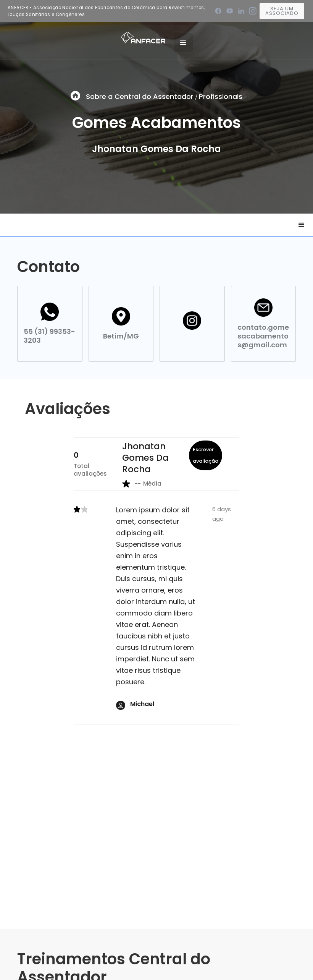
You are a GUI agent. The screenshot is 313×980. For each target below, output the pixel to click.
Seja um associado (282, 11)
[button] (183, 42)
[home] (143, 37)
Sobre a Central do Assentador (140, 96)
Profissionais (221, 96)
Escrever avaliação (206, 455)
